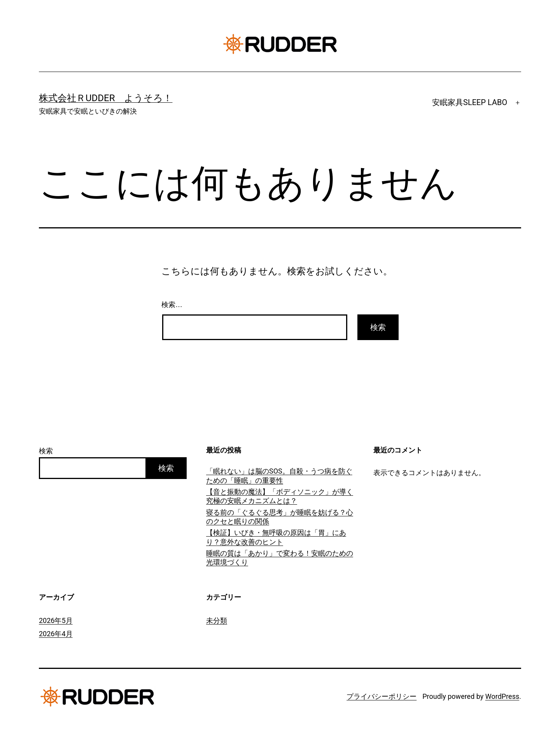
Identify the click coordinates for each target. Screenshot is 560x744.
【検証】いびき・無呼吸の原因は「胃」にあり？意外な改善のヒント (276, 537)
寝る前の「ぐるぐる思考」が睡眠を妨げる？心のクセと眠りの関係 (280, 517)
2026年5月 (56, 620)
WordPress (502, 696)
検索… (172, 305)
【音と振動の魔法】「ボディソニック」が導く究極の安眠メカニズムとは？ (280, 496)
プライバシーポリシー (381, 696)
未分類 (217, 620)
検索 (46, 451)
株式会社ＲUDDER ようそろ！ (106, 98)
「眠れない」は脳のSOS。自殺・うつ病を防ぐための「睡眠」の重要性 (279, 476)
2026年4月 (56, 634)
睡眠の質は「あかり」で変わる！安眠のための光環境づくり (280, 558)
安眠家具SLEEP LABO (470, 102)
